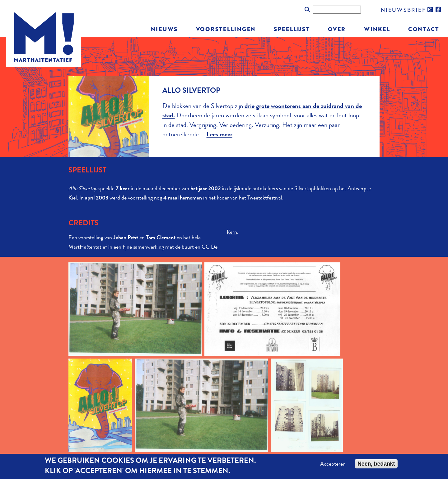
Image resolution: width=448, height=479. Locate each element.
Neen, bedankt (376, 464)
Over (337, 29)
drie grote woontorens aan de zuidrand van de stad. (262, 110)
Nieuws (164, 29)
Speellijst (292, 29)
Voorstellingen (226, 29)
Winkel (377, 29)
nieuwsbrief (403, 9)
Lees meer (219, 134)
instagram (431, 10)
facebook (439, 10)
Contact (424, 29)
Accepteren (333, 464)
